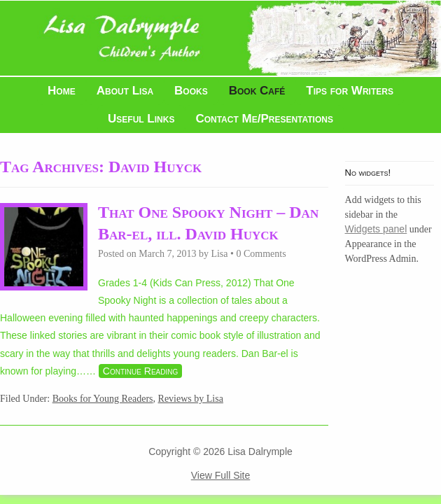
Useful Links (141, 119)
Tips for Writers (350, 91)
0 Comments (261, 254)
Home (62, 91)
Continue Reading (140, 371)
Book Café (257, 91)
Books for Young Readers (103, 399)
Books (191, 91)
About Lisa (125, 91)
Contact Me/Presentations (264, 119)
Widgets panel (376, 229)
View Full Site (221, 475)
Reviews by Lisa (191, 399)
